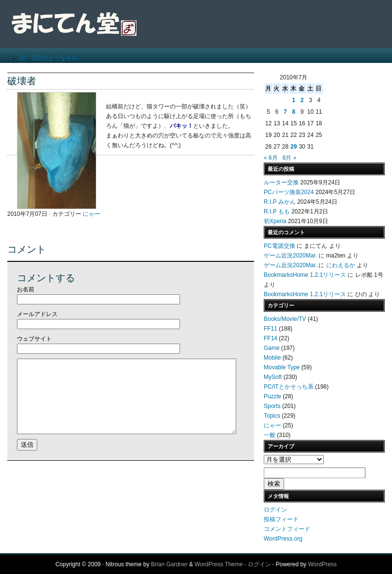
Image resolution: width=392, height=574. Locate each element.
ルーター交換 (281, 182)
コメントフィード (287, 529)
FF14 (271, 338)
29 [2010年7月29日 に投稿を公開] (294, 147)
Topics (272, 416)
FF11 (271, 329)
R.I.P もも (277, 211)
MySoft (273, 377)
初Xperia (275, 221)
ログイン (275, 510)
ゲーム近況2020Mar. (290, 256)
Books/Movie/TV (285, 319)
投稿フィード (281, 519)
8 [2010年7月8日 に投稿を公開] (294, 112)
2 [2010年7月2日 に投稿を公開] (302, 100)
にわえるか (341, 265)
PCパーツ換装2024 (289, 192)
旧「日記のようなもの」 (51, 58)
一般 (270, 435)
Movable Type (282, 367)
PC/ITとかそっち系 (289, 387)
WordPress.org (283, 539)
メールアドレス (37, 314)
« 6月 (271, 158)
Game (272, 348)
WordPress (322, 564)
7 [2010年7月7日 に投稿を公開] (285, 112)
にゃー (91, 214)
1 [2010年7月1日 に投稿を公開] (294, 100)
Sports (272, 406)
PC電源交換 (279, 246)
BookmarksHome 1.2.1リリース (305, 275)
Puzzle (272, 396)
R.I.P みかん (280, 202)
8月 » (290, 158)
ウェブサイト (34, 339)
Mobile (272, 358)
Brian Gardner (169, 564)
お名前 (26, 289)
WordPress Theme (219, 564)
